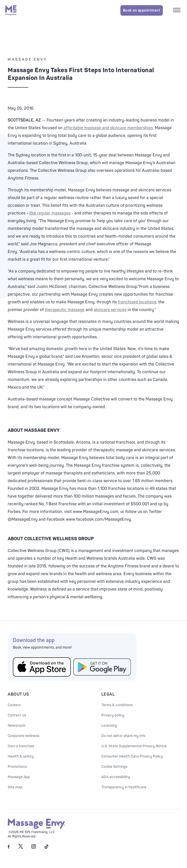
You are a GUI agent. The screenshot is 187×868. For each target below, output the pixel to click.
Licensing (109, 726)
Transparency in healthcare (124, 787)
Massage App (19, 777)
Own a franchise (21, 746)
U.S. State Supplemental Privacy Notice (134, 746)
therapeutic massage (65, 310)
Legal (108, 694)
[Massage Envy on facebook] (9, 848)
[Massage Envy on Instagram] (34, 848)
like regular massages (50, 213)
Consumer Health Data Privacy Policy (132, 756)
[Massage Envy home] (11, 10)
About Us (18, 694)
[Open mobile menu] (177, 11)
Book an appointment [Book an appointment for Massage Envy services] (142, 10)
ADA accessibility (116, 777)
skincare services (110, 310)
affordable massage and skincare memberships (108, 128)
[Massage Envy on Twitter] (21, 848)
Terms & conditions (117, 705)
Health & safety (21, 756)
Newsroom (17, 726)
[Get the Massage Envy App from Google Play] (102, 667)
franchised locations (137, 302)
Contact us (17, 715)
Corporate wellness (24, 736)
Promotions (17, 767)
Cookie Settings (114, 767)
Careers (14, 705)
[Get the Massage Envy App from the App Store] (42, 667)
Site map (15, 787)
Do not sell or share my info (123, 736)
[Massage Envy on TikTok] (47, 848)
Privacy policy (113, 715)
